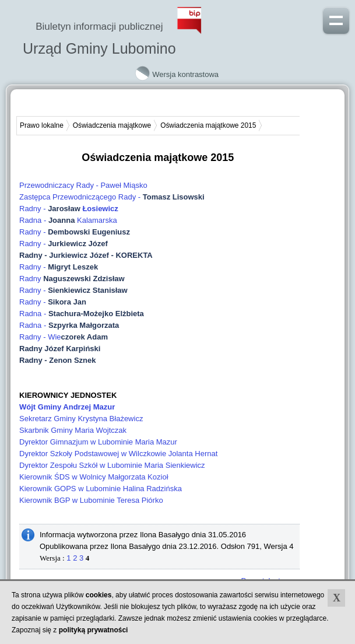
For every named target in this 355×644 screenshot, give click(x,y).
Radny (72, 279)
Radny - (69, 209)
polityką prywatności (94, 630)
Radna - (82, 314)
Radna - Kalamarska (68, 220)
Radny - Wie (64, 337)
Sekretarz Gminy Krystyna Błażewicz (81, 419)
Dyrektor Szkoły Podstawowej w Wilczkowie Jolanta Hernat (118, 454)
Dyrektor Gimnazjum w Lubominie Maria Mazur (98, 442)
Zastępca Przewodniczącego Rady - (113, 197)
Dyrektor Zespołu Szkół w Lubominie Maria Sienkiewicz (112, 465)
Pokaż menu (336, 19)
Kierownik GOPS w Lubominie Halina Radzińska (101, 489)
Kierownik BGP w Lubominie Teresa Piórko (91, 500)
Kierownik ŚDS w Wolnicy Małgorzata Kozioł (94, 477)
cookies (99, 595)
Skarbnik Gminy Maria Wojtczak (73, 430)
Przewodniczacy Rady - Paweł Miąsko (83, 185)
